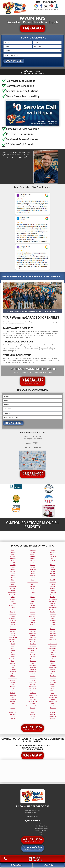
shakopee (53, 629)
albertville (13, 552)
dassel (13, 648)
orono (33, 712)
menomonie (33, 661)
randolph (53, 571)
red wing (53, 574)
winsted (53, 706)
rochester (53, 586)
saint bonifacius (53, 599)
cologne (13, 636)
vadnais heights (53, 668)
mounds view (33, 682)
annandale (13, 559)
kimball (33, 599)
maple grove (33, 640)
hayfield (33, 567)
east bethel (13, 670)
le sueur (33, 614)
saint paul (53, 612)
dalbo (13, 646)
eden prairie (13, 672)
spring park (53, 646)
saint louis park (53, 608)
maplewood (33, 646)
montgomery (33, 672)
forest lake (13, 700)
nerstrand (33, 685)
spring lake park (53, 644)
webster (53, 691)
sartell (53, 618)
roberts (53, 584)
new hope (33, 691)
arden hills (13, 565)
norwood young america (33, 706)
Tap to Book (16, 865)
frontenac (13, 706)
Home (42, 824)
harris (33, 563)
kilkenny (33, 597)
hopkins (33, 571)
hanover (33, 561)
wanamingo (53, 678)
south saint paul (53, 642)
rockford (53, 589)
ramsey (53, 569)
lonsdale (33, 625)
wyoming (53, 712)
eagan (13, 668)
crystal (13, 644)
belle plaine (13, 578)
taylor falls (53, 665)
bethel (13, 580)
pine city (53, 554)
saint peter (53, 614)
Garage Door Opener (42, 830)
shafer (53, 627)
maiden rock (33, 633)
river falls (53, 580)
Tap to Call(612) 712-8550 (23, 859)
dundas (13, 665)
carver (13, 608)
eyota (13, 689)
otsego (53, 550)
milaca (33, 663)
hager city (33, 550)
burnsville (13, 599)
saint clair (53, 604)
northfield (33, 704)
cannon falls (13, 606)
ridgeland (53, 578)
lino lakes (33, 621)
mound (33, 680)
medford (33, 655)
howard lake (33, 576)
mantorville (33, 638)
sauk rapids (53, 621)
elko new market (13, 678)
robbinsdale (53, 582)
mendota (33, 659)
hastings (33, 565)
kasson (33, 593)
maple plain (33, 644)
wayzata (53, 689)
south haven (53, 640)
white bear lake (53, 702)
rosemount (53, 593)
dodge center (13, 659)
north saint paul (33, 702)
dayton (13, 650)
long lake (33, 623)
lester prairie (33, 616)
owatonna (53, 552)
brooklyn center (13, 593)
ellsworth (13, 680)
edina (13, 674)
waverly (53, 687)
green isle (13, 719)
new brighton (33, 687)
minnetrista (33, 670)
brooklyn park (13, 595)
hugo (33, 580)
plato (53, 559)
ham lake (33, 552)
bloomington (13, 586)
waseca (53, 680)
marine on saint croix (33, 648)
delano (13, 655)
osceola (33, 717)
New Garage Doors (42, 826)
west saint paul (53, 697)
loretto (33, 627)
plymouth (53, 561)
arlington (13, 567)
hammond (33, 557)
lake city (33, 604)
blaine (13, 584)
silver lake (53, 636)
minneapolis (33, 665)
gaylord (13, 708)
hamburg (33, 554)
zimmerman (53, 714)
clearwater (13, 629)
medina (33, 657)
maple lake (33, 642)
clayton (13, 625)
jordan (33, 589)
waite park (53, 676)
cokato (13, 633)
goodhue (13, 717)
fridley (13, 704)
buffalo (13, 597)
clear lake (13, 627)
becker (13, 576)
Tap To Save (49, 865)
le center (33, 612)
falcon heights (13, 691)
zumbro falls (53, 717)
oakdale (33, 710)
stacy (53, 655)
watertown (53, 682)
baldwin (13, 569)
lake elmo (33, 606)
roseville (53, 595)
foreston (13, 702)
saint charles (53, 601)
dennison (13, 657)
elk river (13, 676)
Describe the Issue (4, 53)
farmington (13, 695)
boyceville (13, 589)
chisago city (13, 618)
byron (13, 601)
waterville (53, 685)
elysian (13, 685)
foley (13, 697)
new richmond (33, 695)
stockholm (53, 663)
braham (13, 591)
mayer (33, 650)
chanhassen (13, 614)
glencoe (13, 710)
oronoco (33, 714)
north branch (33, 700)
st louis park (53, 653)
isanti (33, 584)
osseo (33, 719)
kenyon (33, 595)
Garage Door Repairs (42, 828)
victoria (53, 672)
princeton (53, 565)
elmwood (13, 682)
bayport (13, 574)
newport (33, 697)
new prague (33, 693)
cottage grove (13, 642)
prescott (53, 563)
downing (13, 663)
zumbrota (53, 719)
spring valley (53, 648)
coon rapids (13, 640)
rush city (53, 597)
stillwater (53, 661)
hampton (33, 559)
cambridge (13, 604)
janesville (33, 586)
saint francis (53, 606)
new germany (33, 689)
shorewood (53, 633)
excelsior (13, 687)
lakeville (33, 610)
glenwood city (13, 712)
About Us (42, 832)
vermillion (53, 670)
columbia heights (13, 638)
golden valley (13, 714)
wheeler (53, 700)
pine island (53, 557)
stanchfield (53, 657)
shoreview (53, 631)
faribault (13, 693)
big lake (13, 582)
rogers (53, 591)
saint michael (53, 610)
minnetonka (33, 668)
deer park (13, 653)
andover (13, 557)
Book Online (14, 61)
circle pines (13, 621)
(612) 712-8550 (33, 28)
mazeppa (33, 653)
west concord (53, 695)
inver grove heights (33, 582)
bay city (13, 571)
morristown (33, 678)
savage (53, 623)
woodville (53, 710)
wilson (53, 704)
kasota (33, 591)
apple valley (13, 563)
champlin (13, 612)
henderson (33, 569)
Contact (42, 835)
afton (13, 550)
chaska (13, 616)
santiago (53, 616)
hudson (33, 578)
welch (53, 693)
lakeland (33, 608)
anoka (13, 561)
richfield (53, 576)
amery (13, 554)
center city (13, 610)
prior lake (53, 567)
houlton (33, 574)
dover (13, 661)
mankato (33, 636)
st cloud (53, 650)
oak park (33, 708)
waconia (53, 674)
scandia (53, 625)
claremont (13, 623)
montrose (33, 676)
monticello (33, 674)
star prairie (53, 659)
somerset (53, 638)
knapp (33, 601)
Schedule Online (33, 848)
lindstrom (33, 618)
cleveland (13, 631)
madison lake (33, 629)
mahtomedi (33, 631)
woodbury (53, 708)
